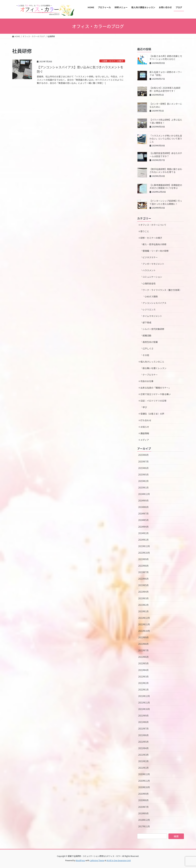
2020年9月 (143, 794)
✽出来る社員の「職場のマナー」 (155, 388)
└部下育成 (145, 322)
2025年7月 (143, 461)
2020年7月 (143, 807)
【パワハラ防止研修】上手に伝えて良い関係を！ (166, 121)
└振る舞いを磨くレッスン (153, 368)
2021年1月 (143, 768)
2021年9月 (143, 716)
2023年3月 (143, 598)
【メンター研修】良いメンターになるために (166, 105)
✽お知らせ (144, 427)
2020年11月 (144, 781)
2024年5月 (143, 520)
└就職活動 (145, 335)
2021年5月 (143, 742)
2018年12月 (144, 820)
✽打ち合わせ (145, 420)
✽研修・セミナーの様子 (112, 61)
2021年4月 (143, 748)
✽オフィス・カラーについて (152, 225)
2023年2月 (143, 605)
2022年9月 (143, 637)
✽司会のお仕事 (146, 381)
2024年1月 (143, 540)
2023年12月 (144, 546)
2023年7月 (143, 572)
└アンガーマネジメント (151, 264)
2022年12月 (144, 618)
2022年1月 (143, 690)
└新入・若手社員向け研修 (152, 244)
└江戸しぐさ (146, 348)
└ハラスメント (147, 270)
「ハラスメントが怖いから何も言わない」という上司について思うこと (166, 139)
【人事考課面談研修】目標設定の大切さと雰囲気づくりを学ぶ (166, 187)
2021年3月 (143, 755)
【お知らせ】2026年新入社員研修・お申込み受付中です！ (165, 89)
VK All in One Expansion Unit (119, 860)
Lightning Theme (97, 860)
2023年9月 (143, 559)
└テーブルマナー (149, 375)
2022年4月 (143, 670)
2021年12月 (144, 696)
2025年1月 (143, 487)
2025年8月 (143, 455)
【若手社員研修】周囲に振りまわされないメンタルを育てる (166, 171)
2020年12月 (144, 774)
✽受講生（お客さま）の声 (151, 414)
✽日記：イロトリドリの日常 (152, 401)
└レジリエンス (147, 309)
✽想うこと (144, 231)
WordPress (81, 860)
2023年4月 (143, 592)
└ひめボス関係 (149, 296)
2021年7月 (143, 729)
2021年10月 (144, 709)
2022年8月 (143, 644)
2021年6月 (143, 735)
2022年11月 (144, 624)
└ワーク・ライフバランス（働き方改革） (160, 290)
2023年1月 (143, 611)
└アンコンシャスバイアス (152, 303)
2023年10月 (144, 553)
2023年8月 (143, 566)
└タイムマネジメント (150, 316)
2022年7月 (143, 650)
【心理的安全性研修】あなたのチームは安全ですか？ (166, 155)
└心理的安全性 (147, 283)
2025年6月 (143, 468)
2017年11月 (144, 826)
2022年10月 (144, 631)
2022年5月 (143, 663)
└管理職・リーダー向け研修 (153, 251)
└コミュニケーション (150, 277)
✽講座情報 (144, 433)
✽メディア (144, 440)
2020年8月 (143, 800)
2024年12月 (144, 494)
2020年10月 (144, 787)
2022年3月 (143, 677)
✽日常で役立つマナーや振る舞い (155, 394)
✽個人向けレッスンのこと (151, 362)
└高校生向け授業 (148, 342)
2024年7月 (143, 513)
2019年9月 (143, 813)
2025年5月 (143, 474)
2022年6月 (143, 657)
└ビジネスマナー (148, 257)
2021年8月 (143, 722)
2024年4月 (143, 527)
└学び (144, 407)
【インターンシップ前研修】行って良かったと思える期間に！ (166, 202)
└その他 (144, 355)
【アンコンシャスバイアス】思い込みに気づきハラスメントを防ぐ (80, 69)
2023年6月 (143, 579)
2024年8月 (143, 507)
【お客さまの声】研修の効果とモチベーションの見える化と (166, 58)
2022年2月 (143, 683)
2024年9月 (143, 500)
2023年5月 (143, 585)
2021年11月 (144, 703)
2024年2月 (143, 533)
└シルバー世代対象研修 (151, 329)
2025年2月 (143, 481)
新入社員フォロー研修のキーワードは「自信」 (166, 74)
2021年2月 (143, 761)
